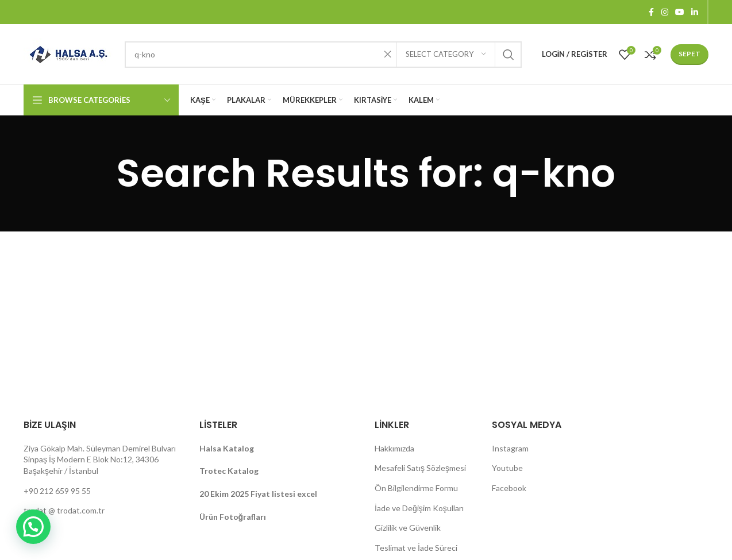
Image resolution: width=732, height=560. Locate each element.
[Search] (323, 55)
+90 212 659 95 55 (57, 491)
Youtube (507, 468)
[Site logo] (68, 53)
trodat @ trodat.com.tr (64, 510)
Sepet (689, 54)
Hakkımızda (394, 448)
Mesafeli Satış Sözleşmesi (420, 468)
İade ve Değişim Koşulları (419, 508)
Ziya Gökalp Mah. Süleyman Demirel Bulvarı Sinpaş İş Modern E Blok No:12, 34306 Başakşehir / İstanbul (100, 459)
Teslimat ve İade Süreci (416, 548)
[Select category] (446, 55)
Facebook (509, 488)
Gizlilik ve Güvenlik (408, 528)
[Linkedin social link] (695, 12)
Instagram (510, 448)
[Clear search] (388, 55)
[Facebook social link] (651, 12)
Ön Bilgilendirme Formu (416, 488)
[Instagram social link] (665, 12)
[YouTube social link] (680, 12)
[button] (33, 527)
